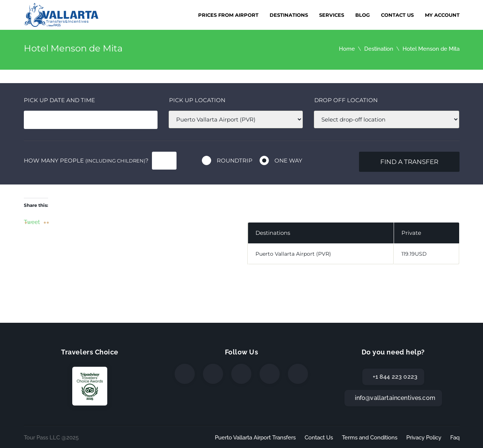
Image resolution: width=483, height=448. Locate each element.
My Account (442, 15)
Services (332, 15)
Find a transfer (409, 162)
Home (347, 49)
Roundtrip (235, 160)
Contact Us (397, 15)
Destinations (289, 15)
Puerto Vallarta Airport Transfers (255, 438)
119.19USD (414, 254)
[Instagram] (241, 374)
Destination (379, 49)
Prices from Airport (228, 15)
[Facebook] (185, 374)
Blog (363, 15)
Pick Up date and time (59, 100)
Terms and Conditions (370, 438)
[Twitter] (213, 374)
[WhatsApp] (270, 374)
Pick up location (197, 100)
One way (288, 160)
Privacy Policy (424, 438)
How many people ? (86, 160)
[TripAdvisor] (298, 374)
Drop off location (346, 100)
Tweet (32, 222)
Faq (455, 438)
